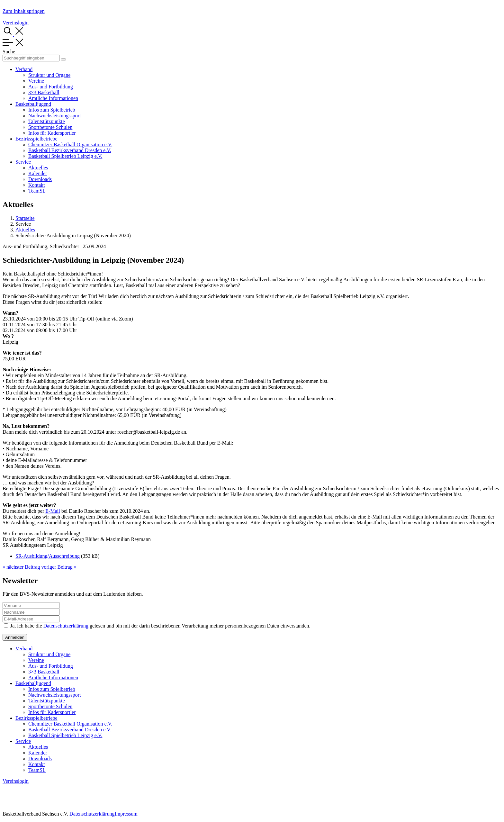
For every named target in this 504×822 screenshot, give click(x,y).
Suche (9, 52)
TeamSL (37, 191)
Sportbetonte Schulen (50, 127)
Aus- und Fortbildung (51, 87)
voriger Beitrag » (59, 567)
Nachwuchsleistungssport (55, 116)
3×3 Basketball (44, 92)
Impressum (126, 814)
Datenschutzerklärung (66, 626)
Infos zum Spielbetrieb (52, 110)
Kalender (38, 173)
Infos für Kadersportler (52, 133)
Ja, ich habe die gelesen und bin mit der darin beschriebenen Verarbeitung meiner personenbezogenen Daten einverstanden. (160, 626)
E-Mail (53, 511)
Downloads (40, 179)
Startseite (25, 218)
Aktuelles (38, 168)
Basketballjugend (33, 104)
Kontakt (37, 185)
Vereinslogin (16, 23)
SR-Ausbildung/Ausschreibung (48, 556)
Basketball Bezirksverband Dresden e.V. (70, 150)
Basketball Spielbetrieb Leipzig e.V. (65, 156)
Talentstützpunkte (47, 121)
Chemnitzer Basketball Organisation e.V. (70, 145)
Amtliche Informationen (53, 98)
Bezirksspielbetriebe (36, 139)
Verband (24, 69)
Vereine (36, 81)
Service (23, 162)
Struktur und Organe (49, 75)
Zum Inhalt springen (24, 11)
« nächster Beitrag (21, 567)
